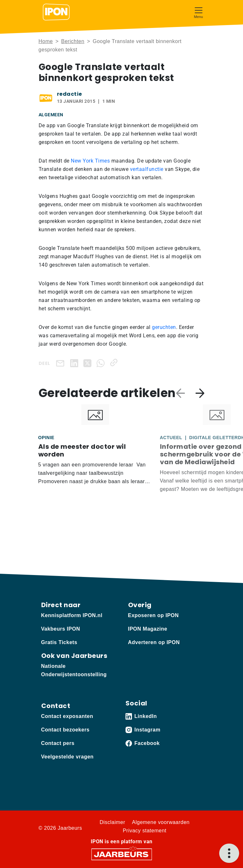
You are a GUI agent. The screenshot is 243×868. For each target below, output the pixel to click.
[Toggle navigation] (199, 12)
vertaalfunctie (148, 169)
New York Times (90, 161)
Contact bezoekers (65, 730)
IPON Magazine (148, 629)
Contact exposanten (67, 716)
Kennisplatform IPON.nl (72, 615)
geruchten (164, 327)
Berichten (73, 41)
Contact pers (58, 743)
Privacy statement (145, 831)
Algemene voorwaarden (161, 822)
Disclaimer (112, 822)
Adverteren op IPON (154, 642)
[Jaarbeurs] (122, 854)
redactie (70, 94)
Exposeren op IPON (154, 615)
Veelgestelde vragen (67, 757)
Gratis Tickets (59, 642)
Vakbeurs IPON (61, 629)
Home (46, 41)
